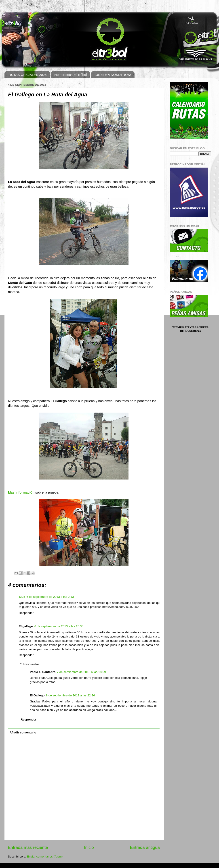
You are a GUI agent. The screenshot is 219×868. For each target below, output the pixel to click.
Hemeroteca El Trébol (71, 75)
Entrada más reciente (28, 847)
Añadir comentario (23, 732)
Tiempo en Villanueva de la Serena (191, 329)
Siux (22, 597)
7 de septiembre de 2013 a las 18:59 (81, 672)
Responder (26, 613)
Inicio (89, 847)
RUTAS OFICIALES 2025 (28, 75)
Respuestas (31, 664)
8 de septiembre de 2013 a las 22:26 (71, 695)
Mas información (21, 492)
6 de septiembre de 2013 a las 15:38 (59, 626)
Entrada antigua (145, 847)
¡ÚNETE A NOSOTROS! (113, 75)
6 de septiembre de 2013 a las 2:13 (50, 597)
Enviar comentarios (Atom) (45, 857)
